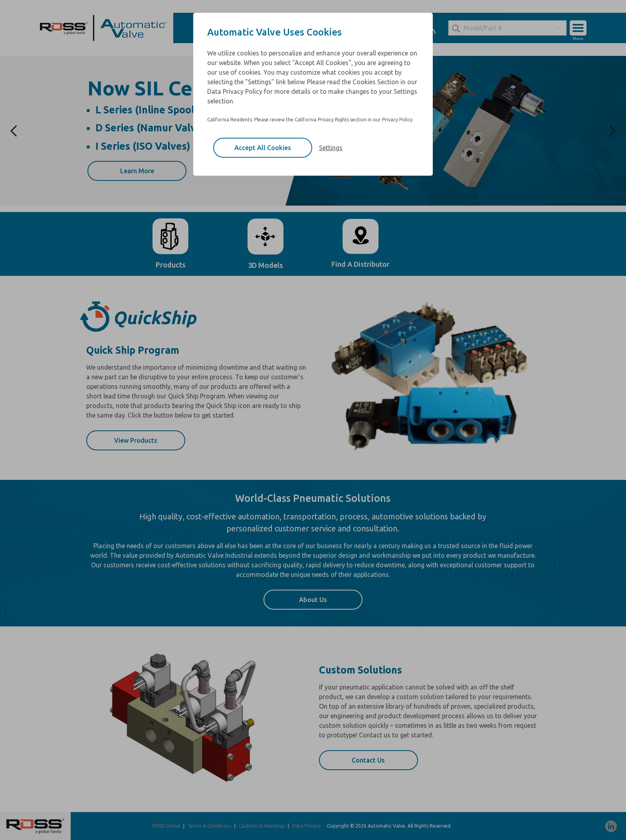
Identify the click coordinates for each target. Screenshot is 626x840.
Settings (331, 148)
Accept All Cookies (263, 148)
